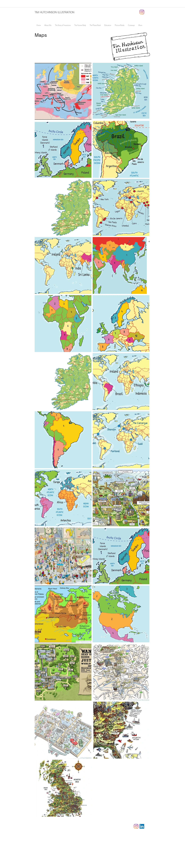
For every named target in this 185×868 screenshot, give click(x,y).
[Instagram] (142, 12)
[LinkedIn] (142, 826)
